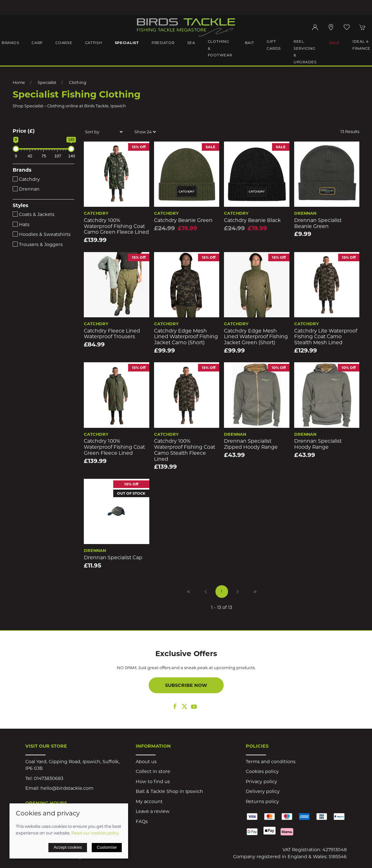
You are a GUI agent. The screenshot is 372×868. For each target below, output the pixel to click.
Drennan (26, 189)
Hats (21, 225)
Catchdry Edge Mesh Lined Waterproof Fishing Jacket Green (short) (256, 337)
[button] (347, 27)
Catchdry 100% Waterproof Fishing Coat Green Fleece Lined (114, 447)
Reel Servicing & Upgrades (305, 52)
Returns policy (262, 801)
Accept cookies (68, 847)
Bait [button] (250, 43)
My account (149, 801)
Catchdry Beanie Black (252, 220)
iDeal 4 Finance (361, 45)
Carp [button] (37, 43)
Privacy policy (261, 782)
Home (19, 82)
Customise (107, 847)
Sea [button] (191, 43)
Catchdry (26, 179)
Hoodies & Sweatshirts (42, 234)
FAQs (142, 821)
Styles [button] (20, 206)
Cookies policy (262, 771)
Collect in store (153, 771)
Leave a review (153, 811)
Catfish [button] (94, 43)
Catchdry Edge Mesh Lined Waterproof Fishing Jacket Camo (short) (186, 337)
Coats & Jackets (34, 214)
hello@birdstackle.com (67, 788)
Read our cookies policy (95, 833)
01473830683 (49, 778)
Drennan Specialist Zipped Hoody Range (251, 444)
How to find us (153, 782)
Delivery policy (263, 791)
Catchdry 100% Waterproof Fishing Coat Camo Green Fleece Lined (116, 226)
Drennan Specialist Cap (113, 558)
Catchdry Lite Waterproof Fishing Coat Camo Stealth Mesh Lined (326, 337)
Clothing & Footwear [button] (220, 48)
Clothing (78, 82)
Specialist (47, 82)
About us (146, 762)
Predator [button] (163, 43)
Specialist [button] (127, 43)
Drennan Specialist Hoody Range (318, 444)
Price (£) (24, 131)
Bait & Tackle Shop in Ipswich (169, 791)
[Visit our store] (331, 27)
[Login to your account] (315, 27)
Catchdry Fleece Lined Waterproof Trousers (112, 334)
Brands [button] (10, 43)
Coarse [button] (64, 43)
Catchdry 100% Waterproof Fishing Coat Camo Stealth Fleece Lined (185, 450)
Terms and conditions (271, 762)
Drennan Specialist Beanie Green (318, 223)
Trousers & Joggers (38, 244)
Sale (335, 43)
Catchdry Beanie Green (183, 220)
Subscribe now (186, 685)
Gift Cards (274, 45)
